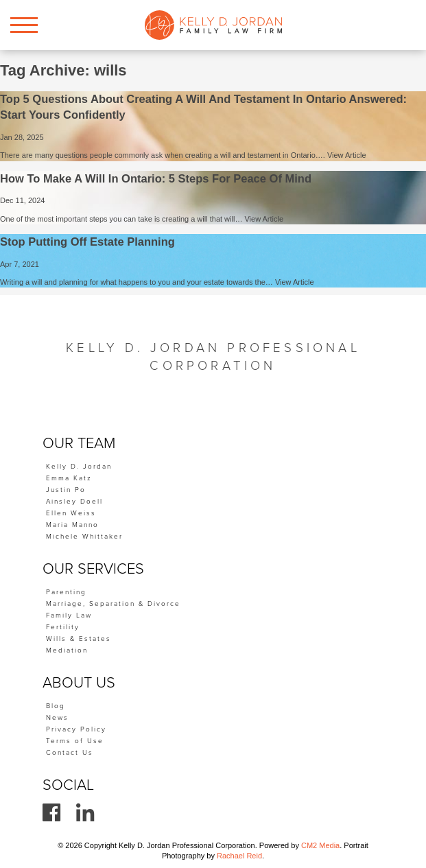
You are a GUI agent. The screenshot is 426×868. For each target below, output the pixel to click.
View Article (347, 155)
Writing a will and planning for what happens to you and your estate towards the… (138, 282)
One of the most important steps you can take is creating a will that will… (122, 219)
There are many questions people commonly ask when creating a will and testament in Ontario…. (164, 155)
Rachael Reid (239, 856)
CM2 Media (320, 845)
